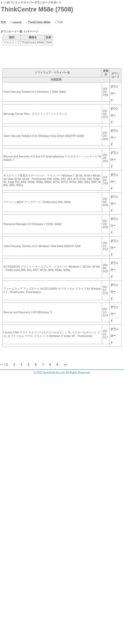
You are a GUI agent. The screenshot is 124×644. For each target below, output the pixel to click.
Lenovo (17, 22)
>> (65, 365)
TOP (3, 22)
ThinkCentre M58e (39, 22)
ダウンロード (114, 93)
